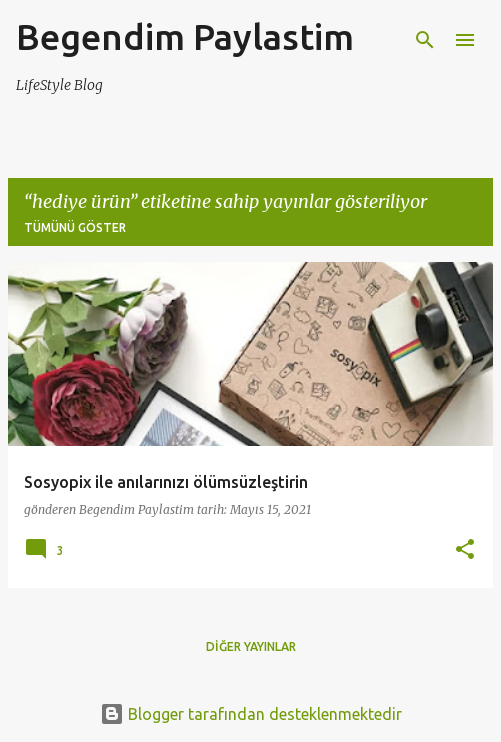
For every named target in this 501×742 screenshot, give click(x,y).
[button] (465, 550)
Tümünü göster (75, 227)
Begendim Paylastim (185, 36)
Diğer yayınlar (251, 646)
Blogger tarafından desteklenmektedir (251, 714)
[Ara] (425, 40)
